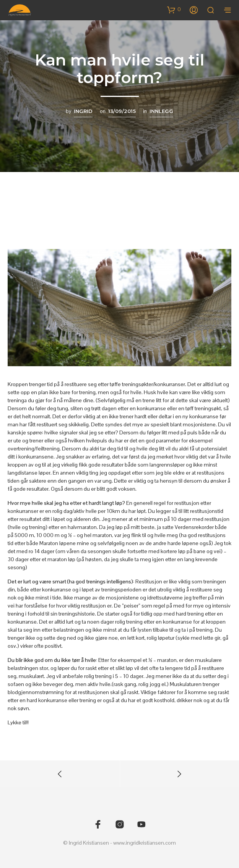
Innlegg (161, 111)
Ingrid (83, 111)
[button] (174, 10)
